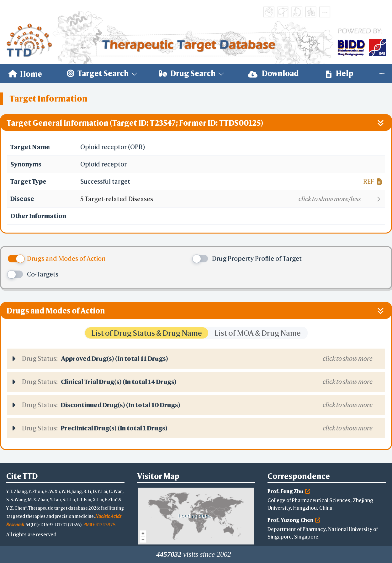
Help (340, 74)
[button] (232, 199)
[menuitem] (25, 74)
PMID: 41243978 (99, 525)
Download (273, 74)
